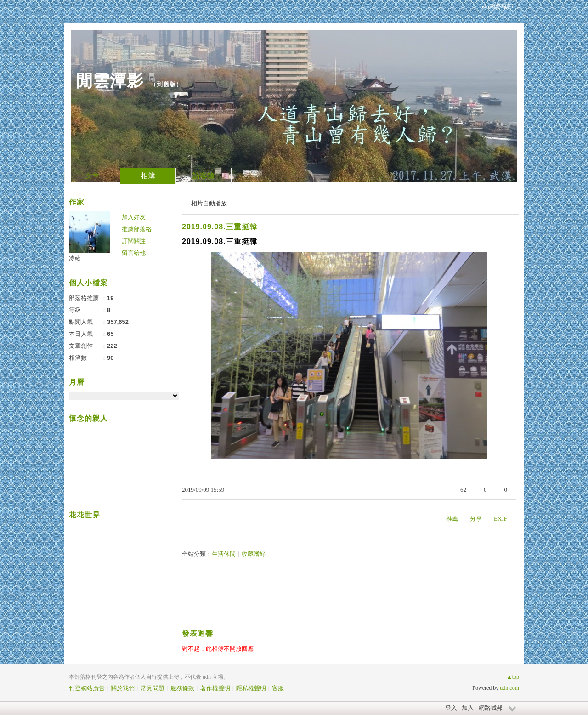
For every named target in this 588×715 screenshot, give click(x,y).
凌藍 (75, 258)
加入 (468, 708)
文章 (92, 176)
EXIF (500, 519)
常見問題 (153, 688)
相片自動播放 (209, 203)
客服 (278, 688)
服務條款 (182, 688)
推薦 (452, 519)
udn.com (509, 688)
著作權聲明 (215, 688)
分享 (476, 519)
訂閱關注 (134, 241)
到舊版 (166, 84)
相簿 (148, 176)
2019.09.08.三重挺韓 (220, 227)
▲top (513, 677)
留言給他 (134, 253)
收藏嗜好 (254, 554)
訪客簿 (204, 176)
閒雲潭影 (110, 81)
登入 (451, 708)
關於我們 (123, 688)
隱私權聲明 (251, 688)
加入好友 (134, 217)
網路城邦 (491, 708)
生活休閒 (224, 554)
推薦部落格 (137, 229)
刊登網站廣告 (87, 688)
